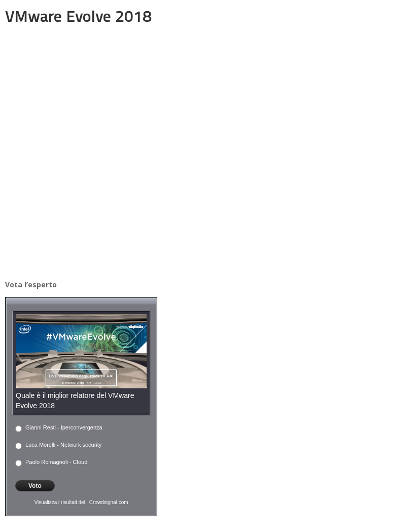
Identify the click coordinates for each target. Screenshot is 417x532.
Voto (35, 486)
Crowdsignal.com (109, 502)
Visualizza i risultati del (59, 502)
